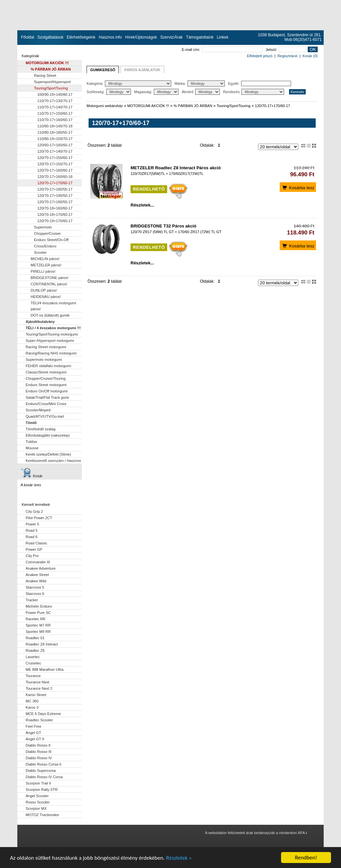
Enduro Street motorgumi (46, 385)
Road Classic (36, 543)
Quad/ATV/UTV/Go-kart (45, 416)
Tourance (33, 676)
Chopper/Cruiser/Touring (46, 378)
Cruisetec (33, 663)
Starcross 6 (35, 594)
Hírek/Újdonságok (141, 37)
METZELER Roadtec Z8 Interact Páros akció (176, 168)
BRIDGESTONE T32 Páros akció (164, 226)
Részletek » (179, 858)
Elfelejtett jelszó (260, 56)
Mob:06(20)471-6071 (303, 40)
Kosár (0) (310, 56)
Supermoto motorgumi (44, 360)
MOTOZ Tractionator (42, 815)
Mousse (32, 448)
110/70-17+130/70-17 (55, 101)
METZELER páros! (46, 265)
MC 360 (32, 701)
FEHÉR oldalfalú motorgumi (48, 366)
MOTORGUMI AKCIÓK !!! (47, 63)
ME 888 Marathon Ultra (45, 669)
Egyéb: (260, 83)
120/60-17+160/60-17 (55, 145)
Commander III (38, 562)
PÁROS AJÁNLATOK (142, 70)
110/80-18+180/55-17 (55, 132)
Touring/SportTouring (51, 88)
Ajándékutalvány (40, 322)
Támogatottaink (200, 37)
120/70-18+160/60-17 (55, 208)
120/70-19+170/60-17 (55, 221)
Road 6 (31, 537)
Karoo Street (36, 695)
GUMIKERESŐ (103, 70)
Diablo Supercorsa (41, 771)
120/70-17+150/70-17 (55, 164)
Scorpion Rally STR (42, 790)
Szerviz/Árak (171, 37)
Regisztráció (288, 56)
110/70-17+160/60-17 (55, 120)
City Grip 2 (34, 511)
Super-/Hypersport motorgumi (50, 341)
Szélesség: (109, 92)
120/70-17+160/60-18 (55, 177)
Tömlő (31, 423)
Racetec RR (35, 619)
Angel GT (33, 733)
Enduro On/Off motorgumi (47, 391)
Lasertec (33, 657)
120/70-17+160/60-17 (55, 170)
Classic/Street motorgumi (46, 372)
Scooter (40, 252)
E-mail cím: (222, 50)
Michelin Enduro (39, 606)
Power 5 (32, 524)
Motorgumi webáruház (105, 106)
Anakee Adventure (41, 568)
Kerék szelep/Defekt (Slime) (48, 454)
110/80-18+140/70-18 (55, 126)
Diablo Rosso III (39, 752)
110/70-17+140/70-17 (55, 107)
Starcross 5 (35, 587)
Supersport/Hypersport (52, 82)
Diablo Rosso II (38, 745)
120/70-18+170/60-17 (55, 215)
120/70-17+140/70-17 (55, 151)
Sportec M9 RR (38, 632)
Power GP (34, 549)
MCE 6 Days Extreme (43, 714)
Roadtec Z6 (35, 651)
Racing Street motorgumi (46, 347)
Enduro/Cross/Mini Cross (46, 404)
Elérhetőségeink (81, 37)
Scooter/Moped (38, 410)
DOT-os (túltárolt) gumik (50, 315)
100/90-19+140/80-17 (55, 94)
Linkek (223, 37)
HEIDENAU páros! (46, 297)
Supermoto (43, 227)
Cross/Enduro (45, 246)
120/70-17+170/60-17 (55, 183)
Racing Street (45, 75)
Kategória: (129, 83)
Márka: (200, 83)
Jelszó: (286, 50)
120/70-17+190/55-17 (55, 202)
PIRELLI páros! (43, 271)
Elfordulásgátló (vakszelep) (48, 435)
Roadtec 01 (35, 638)
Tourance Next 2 (39, 688)
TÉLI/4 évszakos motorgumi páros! (53, 306)
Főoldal (27, 37)
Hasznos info (110, 37)
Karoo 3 (32, 707)
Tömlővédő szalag (40, 429)
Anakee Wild (36, 581)
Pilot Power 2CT (39, 518)
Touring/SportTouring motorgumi (52, 334)
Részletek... (142, 205)
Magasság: (156, 92)
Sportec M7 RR (38, 625)
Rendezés (254, 92)
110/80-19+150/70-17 (55, 139)
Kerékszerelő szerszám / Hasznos (53, 461)
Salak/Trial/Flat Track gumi (47, 397)
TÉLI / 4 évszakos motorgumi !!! (53, 328)
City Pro (32, 556)
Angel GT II (35, 739)
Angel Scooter (37, 796)
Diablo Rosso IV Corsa (44, 777)
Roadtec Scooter (39, 720)
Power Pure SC (38, 613)
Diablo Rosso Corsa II (43, 764)
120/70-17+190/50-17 (55, 196)
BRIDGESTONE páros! (50, 278)
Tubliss (31, 442)
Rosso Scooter (38, 802)
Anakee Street (37, 575)
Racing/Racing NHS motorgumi (51, 353)
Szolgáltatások (50, 37)
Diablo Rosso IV (39, 758)
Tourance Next (37, 682)
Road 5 (31, 530)
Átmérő (201, 92)
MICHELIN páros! (45, 259)
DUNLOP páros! (44, 290)
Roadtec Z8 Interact (42, 644)
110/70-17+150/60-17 (55, 113)
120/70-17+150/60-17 (55, 158)
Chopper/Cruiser (47, 233)
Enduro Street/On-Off (51, 240)
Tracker (32, 600)
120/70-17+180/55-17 (55, 189)
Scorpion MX (36, 808)
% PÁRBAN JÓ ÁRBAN (51, 69)
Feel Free (33, 726)
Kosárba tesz (298, 187)
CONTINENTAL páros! (49, 284)
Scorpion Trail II (38, 783)
